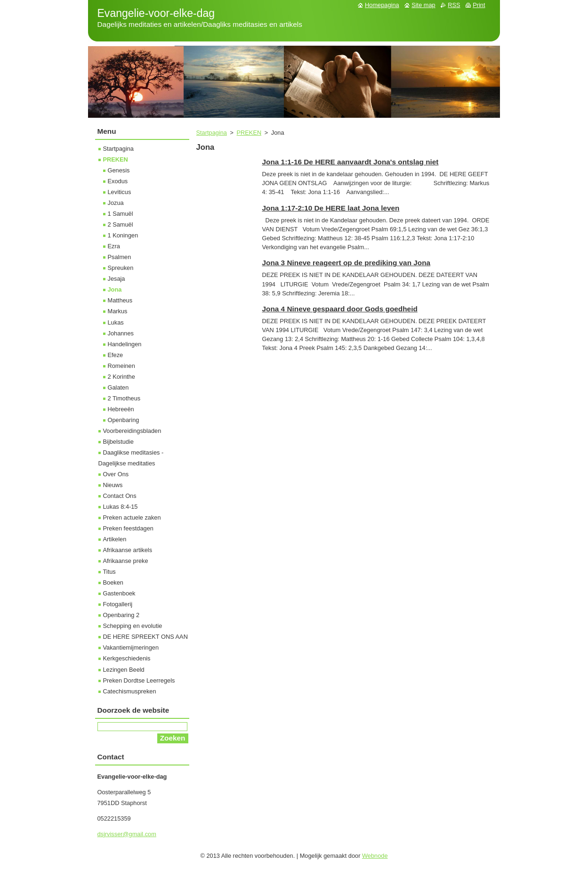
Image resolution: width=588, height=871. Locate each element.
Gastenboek (119, 593)
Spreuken (121, 268)
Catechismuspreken (130, 691)
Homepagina (382, 5)
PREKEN (249, 133)
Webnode (375, 856)
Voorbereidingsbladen (132, 431)
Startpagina (212, 133)
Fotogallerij (118, 604)
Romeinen (121, 366)
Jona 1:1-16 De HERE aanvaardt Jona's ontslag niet (350, 162)
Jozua (116, 203)
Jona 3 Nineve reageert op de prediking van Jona (346, 263)
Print (479, 5)
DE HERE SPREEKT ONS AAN (145, 637)
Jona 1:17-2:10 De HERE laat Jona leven (331, 208)
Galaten (118, 387)
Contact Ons (120, 496)
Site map (423, 5)
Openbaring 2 (121, 615)
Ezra (114, 246)
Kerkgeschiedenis (127, 658)
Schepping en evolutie (133, 626)
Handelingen (125, 344)
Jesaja (117, 279)
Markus (118, 311)
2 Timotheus (124, 398)
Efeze (116, 355)
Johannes (121, 333)
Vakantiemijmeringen (131, 647)
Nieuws (113, 485)
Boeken (113, 582)
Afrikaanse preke (126, 561)
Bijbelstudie (118, 442)
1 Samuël (121, 214)
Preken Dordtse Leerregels (139, 680)
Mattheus (120, 300)
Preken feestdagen (128, 528)
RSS (454, 5)
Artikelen (115, 539)
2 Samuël (121, 224)
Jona (115, 289)
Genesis (119, 170)
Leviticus (120, 192)
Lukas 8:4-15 (121, 507)
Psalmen (120, 257)
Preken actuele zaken (132, 517)
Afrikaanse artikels (128, 550)
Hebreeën (121, 409)
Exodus (118, 181)
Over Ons (116, 474)
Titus (109, 572)
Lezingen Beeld (124, 670)
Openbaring (124, 420)
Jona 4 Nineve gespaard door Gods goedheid (340, 309)
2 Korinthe (121, 377)
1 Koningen (123, 235)
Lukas (116, 322)
